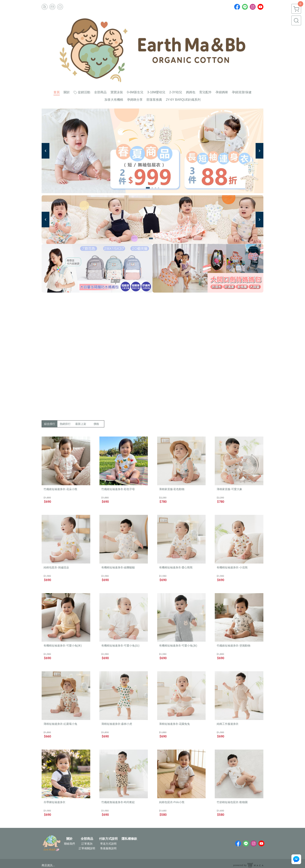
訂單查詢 (87, 844)
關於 (69, 839)
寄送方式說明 (108, 844)
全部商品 (87, 839)
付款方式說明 (108, 839)
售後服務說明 (108, 848)
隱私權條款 (129, 839)
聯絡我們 (69, 844)
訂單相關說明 (87, 848)
